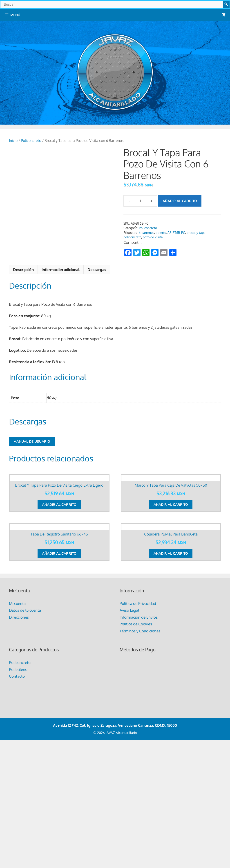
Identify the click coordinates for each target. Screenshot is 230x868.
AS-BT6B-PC (176, 233)
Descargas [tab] (97, 270)
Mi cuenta (17, 728)
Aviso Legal (129, 735)
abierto (161, 233)
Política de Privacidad (138, 728)
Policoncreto (31, 141)
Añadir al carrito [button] (59, 575)
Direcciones (19, 742)
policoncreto (132, 237)
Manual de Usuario (32, 441)
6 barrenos (146, 233)
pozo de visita (153, 237)
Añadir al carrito (180, 201)
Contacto (17, 801)
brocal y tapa (196, 233)
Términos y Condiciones (140, 756)
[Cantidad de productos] (140, 201)
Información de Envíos (139, 742)
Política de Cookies (136, 749)
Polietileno (18, 794)
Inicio (13, 141)
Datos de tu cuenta (25, 735)
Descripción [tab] (23, 270)
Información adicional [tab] (61, 270)
